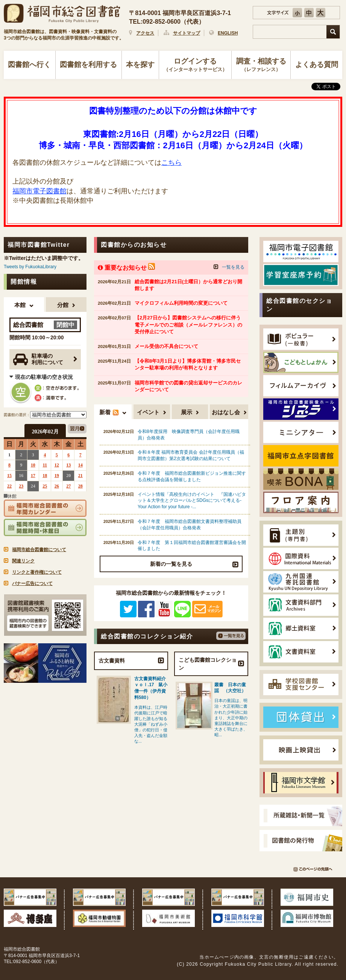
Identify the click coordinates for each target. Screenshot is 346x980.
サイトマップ (187, 33)
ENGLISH (228, 33)
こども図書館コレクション (208, 664)
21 (80, 476)
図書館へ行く (29, 65)
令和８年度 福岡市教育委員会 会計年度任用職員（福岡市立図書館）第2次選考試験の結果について (191, 455)
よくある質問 (317, 65)
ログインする (195, 65)
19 (57, 476)
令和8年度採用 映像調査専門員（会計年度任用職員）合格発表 (189, 435)
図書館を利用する (88, 65)
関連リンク (23, 561)
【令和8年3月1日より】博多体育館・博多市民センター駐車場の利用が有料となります (188, 364)
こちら (171, 163)
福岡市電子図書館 (39, 191)
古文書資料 (112, 661)
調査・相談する (261, 65)
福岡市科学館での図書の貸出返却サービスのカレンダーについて (188, 386)
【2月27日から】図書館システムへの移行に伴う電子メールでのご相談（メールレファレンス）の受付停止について (188, 324)
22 (9, 486)
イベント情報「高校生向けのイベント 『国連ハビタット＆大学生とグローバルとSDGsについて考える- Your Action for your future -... (192, 501)
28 (80, 486)
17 (33, 476)
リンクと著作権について (37, 572)
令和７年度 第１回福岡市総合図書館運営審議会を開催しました (192, 546)
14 (80, 465)
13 (68, 465)
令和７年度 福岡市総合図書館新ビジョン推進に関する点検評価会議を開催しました (192, 476)
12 (57, 465)
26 (57, 486)
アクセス (145, 33)
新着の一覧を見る (171, 564)
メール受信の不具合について (166, 346)
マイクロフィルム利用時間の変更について (181, 303)
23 (21, 486)
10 (33, 465)
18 (45, 476)
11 (45, 465)
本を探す (140, 65)
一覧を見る (233, 267)
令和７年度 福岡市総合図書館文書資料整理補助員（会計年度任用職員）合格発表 (190, 525)
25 (45, 486)
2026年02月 (45, 432)
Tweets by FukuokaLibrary (30, 267)
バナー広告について (32, 583)
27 (68, 486)
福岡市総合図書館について (39, 550)
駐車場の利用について (38, 359)
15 (9, 476)
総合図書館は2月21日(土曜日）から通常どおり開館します (188, 285)
